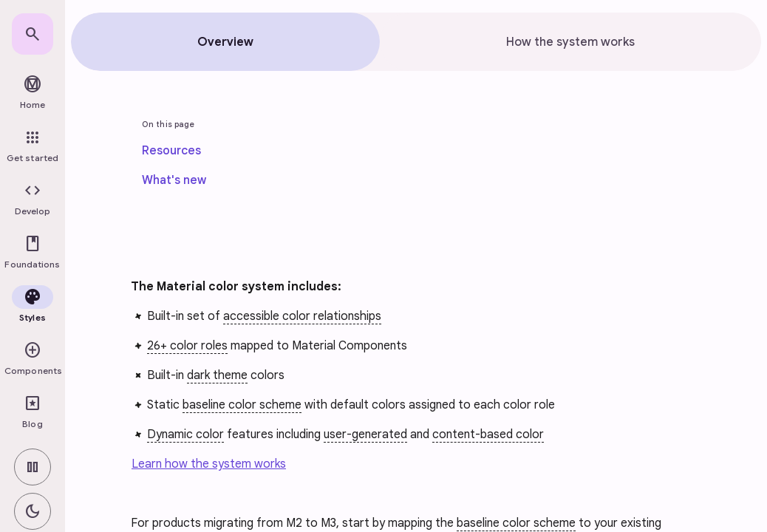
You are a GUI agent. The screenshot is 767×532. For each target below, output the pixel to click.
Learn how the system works (209, 464)
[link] (33, 34)
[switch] (33, 467)
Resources (171, 151)
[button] (33, 199)
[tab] (225, 42)
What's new (174, 180)
